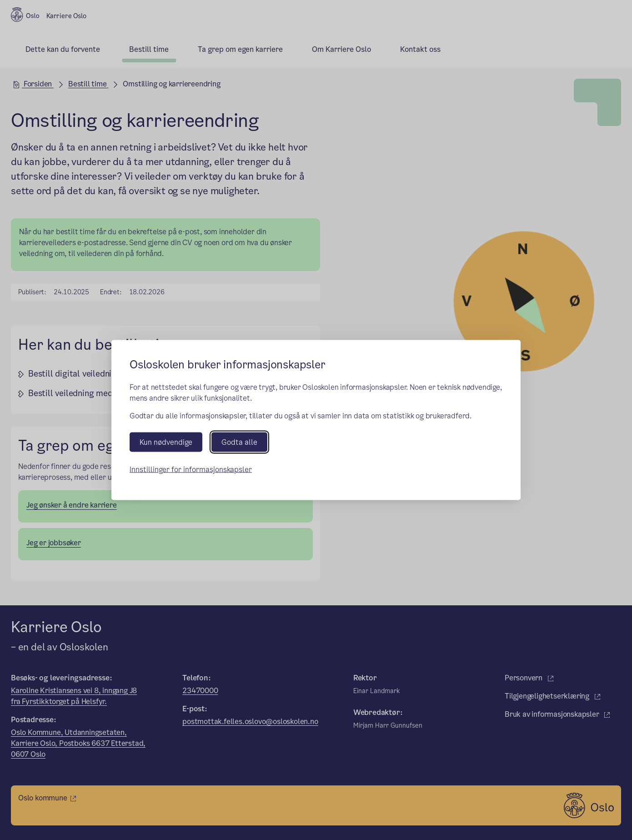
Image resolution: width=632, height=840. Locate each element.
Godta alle (239, 442)
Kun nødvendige (166, 442)
